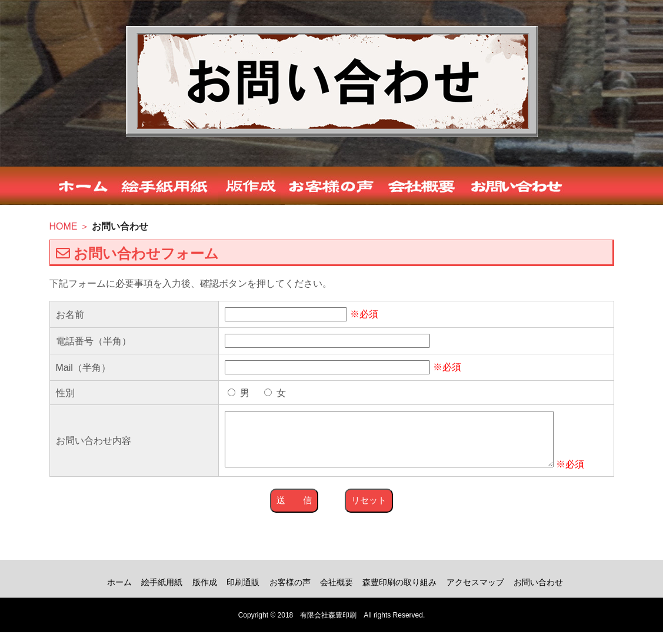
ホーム (119, 594)
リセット (369, 512)
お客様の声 (290, 594)
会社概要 (337, 594)
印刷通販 (243, 594)
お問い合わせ (538, 594)
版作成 (205, 594)
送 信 (294, 512)
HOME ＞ (71, 226)
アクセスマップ (475, 594)
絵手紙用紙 (162, 594)
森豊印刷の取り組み (399, 594)
